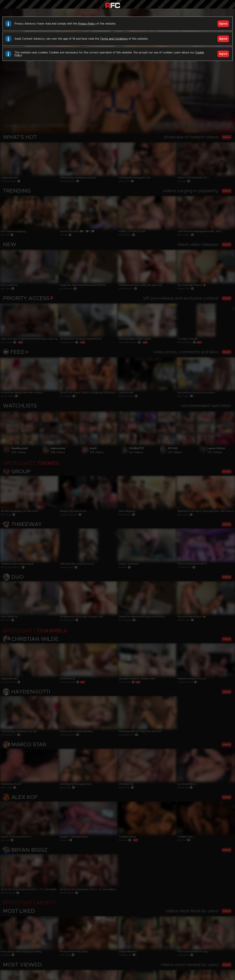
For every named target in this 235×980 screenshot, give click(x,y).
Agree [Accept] (223, 24)
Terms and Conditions (114, 39)
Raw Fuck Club (113, 5)
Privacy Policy (87, 24)
